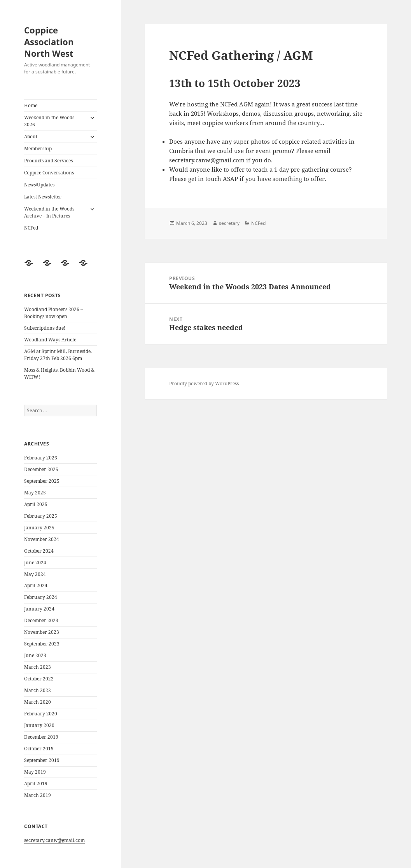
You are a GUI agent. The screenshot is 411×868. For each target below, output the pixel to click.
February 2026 (41, 458)
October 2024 (39, 551)
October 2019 (39, 749)
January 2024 (39, 609)
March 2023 (38, 667)
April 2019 (36, 784)
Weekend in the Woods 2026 (49, 121)
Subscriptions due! (45, 328)
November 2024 (42, 539)
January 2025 (39, 528)
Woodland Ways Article (50, 340)
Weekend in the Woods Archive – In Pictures (49, 212)
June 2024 (35, 563)
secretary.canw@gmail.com (54, 840)
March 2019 (38, 795)
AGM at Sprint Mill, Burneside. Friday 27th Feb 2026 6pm (58, 355)
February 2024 (41, 597)
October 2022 (39, 679)
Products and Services (48, 161)
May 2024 (35, 574)
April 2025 (36, 504)
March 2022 (38, 690)
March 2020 (38, 702)
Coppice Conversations (49, 173)
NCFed (31, 228)
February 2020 (41, 714)
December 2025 (41, 469)
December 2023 (41, 620)
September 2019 (42, 760)
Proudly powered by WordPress (204, 384)
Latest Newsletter (43, 197)
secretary (229, 223)
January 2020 (39, 725)
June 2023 (35, 655)
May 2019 (35, 772)
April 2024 (36, 585)
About (31, 137)
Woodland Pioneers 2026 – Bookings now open (53, 313)
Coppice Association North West (49, 42)
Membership (38, 149)
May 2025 (35, 493)
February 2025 (41, 516)
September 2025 (42, 481)
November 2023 (42, 632)
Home (31, 105)
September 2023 (42, 644)
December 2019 (41, 737)
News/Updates (39, 185)
